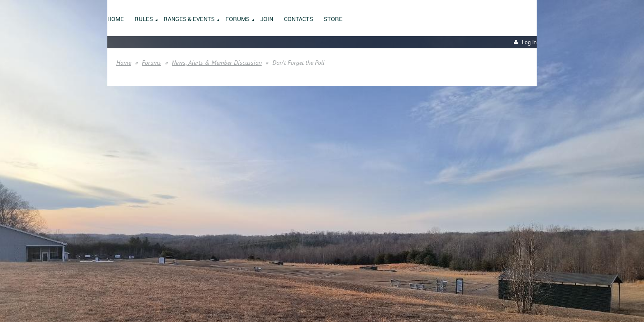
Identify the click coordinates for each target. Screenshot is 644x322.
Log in (529, 42)
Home (124, 63)
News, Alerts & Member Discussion (217, 63)
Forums (151, 63)
